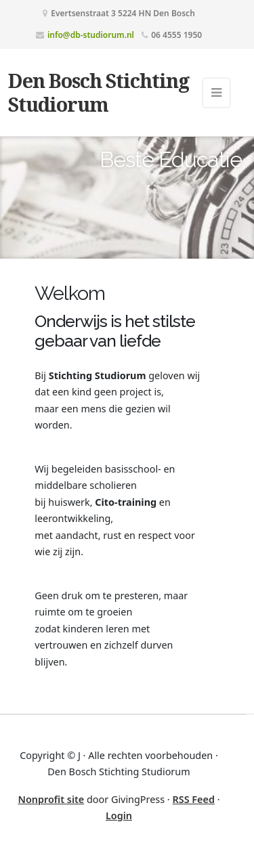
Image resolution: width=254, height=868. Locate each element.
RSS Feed (193, 799)
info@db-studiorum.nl (91, 35)
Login (119, 816)
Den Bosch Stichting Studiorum (99, 92)
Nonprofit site (51, 799)
